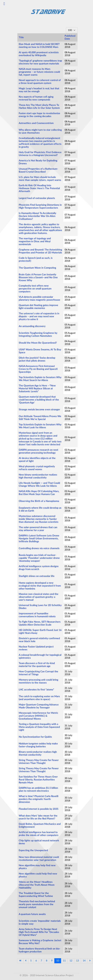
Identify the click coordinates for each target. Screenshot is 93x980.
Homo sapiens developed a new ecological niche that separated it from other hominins (40, 586)
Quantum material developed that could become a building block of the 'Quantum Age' (39, 400)
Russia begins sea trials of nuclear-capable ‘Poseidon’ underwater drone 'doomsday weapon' (39, 558)
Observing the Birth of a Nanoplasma (39, 501)
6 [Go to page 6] (36, 961)
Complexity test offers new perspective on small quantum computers (35, 289)
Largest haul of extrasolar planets (37, 198)
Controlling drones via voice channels (39, 548)
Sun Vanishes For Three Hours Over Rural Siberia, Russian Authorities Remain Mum (38, 780)
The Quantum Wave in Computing (37, 268)
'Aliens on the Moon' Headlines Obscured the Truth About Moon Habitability (37, 885)
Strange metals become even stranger (39, 410)
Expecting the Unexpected (33, 850)
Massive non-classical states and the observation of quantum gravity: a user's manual (39, 597)
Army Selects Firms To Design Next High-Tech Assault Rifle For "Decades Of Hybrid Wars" (39, 932)
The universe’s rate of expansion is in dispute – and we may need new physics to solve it (39, 316)
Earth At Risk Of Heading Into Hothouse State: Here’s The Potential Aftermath (39, 188)
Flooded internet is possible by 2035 (39, 809)
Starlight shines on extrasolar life (37, 576)
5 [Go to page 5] (31, 961)
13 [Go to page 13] (77, 961)
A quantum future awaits (32, 914)
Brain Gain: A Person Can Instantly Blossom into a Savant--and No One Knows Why (38, 277)
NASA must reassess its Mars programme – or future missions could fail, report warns (39, 72)
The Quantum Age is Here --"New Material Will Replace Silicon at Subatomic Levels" (37, 389)
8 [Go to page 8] (47, 961)
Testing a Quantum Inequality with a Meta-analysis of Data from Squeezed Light (39, 727)
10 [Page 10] (58, 961)
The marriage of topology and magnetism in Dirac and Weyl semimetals (35, 241)
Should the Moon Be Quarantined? (38, 343)
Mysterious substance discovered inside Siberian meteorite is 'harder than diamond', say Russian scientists (39, 519)
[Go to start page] (20, 961)
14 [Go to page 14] (84, 961)
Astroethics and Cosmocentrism (36, 123)
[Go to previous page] (26, 961)
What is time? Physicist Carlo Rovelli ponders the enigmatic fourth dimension (39, 799)
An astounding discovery (32, 326)
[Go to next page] (90, 961)
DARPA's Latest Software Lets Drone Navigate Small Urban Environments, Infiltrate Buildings (39, 539)
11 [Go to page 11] (64, 961)
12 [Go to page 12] (71, 961)
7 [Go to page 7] (41, 961)
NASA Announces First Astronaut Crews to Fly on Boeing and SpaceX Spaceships (38, 369)
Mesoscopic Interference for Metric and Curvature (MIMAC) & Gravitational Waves (38, 716)
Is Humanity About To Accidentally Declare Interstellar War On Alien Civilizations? (37, 216)
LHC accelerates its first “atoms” (36, 690)
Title (21, 37)
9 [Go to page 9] (52, 961)
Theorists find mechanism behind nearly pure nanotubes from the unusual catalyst (37, 904)
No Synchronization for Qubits (35, 737)
